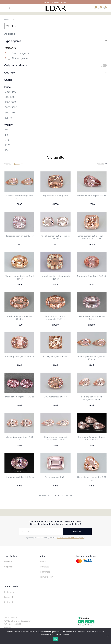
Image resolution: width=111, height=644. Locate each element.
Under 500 (10, 92)
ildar (43, 556)
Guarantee (45, 572)
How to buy (11, 556)
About (43, 562)
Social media (11, 586)
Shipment (9, 567)
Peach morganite (21, 53)
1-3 (7, 129)
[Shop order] (18, 164)
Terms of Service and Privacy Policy (71, 538)
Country (55, 72)
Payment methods (86, 556)
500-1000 (10, 97)
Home (7, 19)
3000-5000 (11, 107)
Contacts (45, 567)
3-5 (7, 135)
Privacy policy (46, 577)
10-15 (8, 145)
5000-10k (10, 113)
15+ (7, 150)
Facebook (9, 597)
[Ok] (107, 636)
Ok (55, 639)
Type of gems (55, 41)
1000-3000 (11, 102)
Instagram (9, 592)
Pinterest (9, 602)
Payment (8, 562)
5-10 (7, 140)
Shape (55, 80)
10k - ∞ (8, 118)
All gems (10, 34)
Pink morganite (20, 58)
